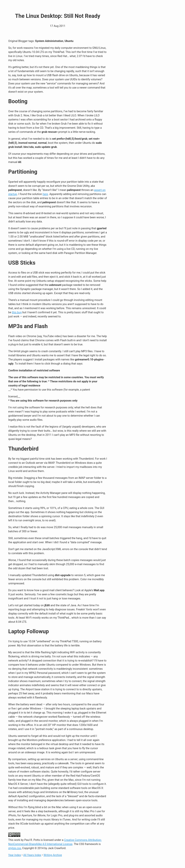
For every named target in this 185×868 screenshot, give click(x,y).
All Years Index (32, 855)
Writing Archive (53, 855)
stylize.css (15, 848)
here (45, 194)
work (17, 840)
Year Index (15, 855)
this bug (17, 312)
